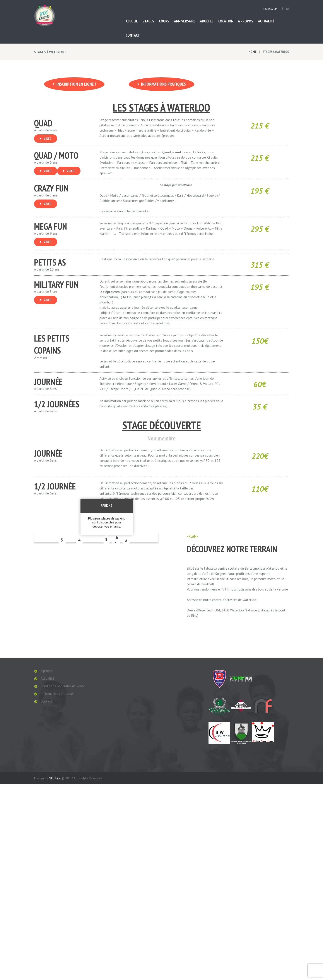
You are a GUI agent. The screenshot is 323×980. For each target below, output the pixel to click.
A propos (47, 670)
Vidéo (48, 138)
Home (253, 52)
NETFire (55, 788)
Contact (46, 701)
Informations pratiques (163, 84)
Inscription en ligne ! (76, 84)
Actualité (47, 678)
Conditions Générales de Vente (63, 686)
